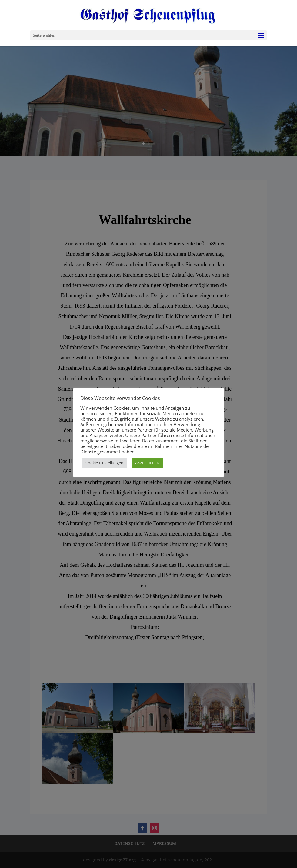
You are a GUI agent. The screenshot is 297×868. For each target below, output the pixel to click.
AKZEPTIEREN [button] (147, 463)
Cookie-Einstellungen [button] (104, 463)
